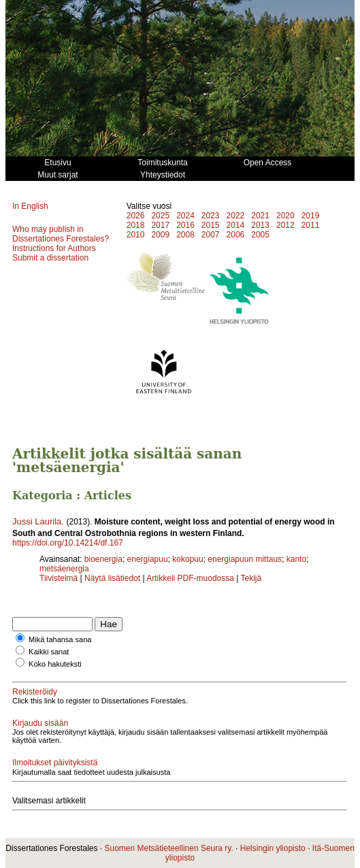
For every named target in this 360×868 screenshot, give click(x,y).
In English (30, 206)
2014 (236, 225)
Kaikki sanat (49, 652)
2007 (211, 235)
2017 (160, 225)
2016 (185, 225)
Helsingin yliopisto (273, 848)
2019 (311, 216)
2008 (185, 235)
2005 (260, 235)
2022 (236, 216)
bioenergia (103, 559)
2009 (160, 235)
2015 (211, 225)
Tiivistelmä (59, 578)
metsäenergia (64, 569)
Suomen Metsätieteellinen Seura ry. (169, 848)
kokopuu (187, 559)
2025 (160, 216)
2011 (311, 225)
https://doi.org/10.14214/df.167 (68, 543)
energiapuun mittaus (245, 559)
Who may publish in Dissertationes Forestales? (61, 234)
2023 (211, 216)
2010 (136, 235)
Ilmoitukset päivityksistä (55, 763)
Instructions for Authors (54, 248)
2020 (285, 216)
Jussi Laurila (37, 521)
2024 (185, 216)
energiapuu (148, 559)
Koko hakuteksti (55, 664)
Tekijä (251, 578)
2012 (285, 225)
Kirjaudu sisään (40, 723)
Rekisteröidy (35, 692)
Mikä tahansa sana (60, 639)
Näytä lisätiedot (113, 578)
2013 (260, 225)
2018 (136, 225)
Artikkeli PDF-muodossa (190, 578)
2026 (136, 216)
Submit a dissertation (50, 258)
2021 (260, 216)
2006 (236, 235)
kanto (296, 559)
